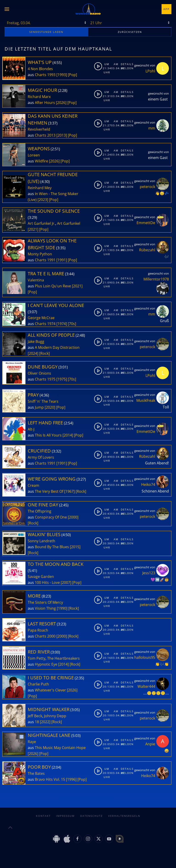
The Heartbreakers (63, 658)
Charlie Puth (38, 684)
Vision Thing (45, 608)
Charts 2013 (45, 135)
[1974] (62, 324)
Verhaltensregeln (124, 816)
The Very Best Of (49, 491)
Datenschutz (91, 816)
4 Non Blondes (40, 69)
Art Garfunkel (69, 223)
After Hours (45, 103)
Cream (33, 485)
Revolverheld (39, 129)
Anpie (150, 744)
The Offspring (40, 511)
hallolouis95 (145, 657)
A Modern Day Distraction (57, 347)
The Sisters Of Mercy (45, 602)
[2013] (62, 135)
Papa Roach (38, 630)
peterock (147, 187)
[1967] (69, 491)
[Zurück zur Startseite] (88, 9)
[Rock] (44, 353)
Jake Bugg (36, 341)
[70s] (72, 324)
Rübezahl (147, 250)
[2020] (50, 407)
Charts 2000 (45, 636)
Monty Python (40, 254)
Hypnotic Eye (46, 664)
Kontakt (43, 816)
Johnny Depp (55, 716)
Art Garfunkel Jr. (41, 223)
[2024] (33, 353)
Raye (32, 742)
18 (37, 722)
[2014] (68, 435)
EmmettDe (146, 223)
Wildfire (41, 161)
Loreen (34, 155)
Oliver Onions (39, 373)
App (166, 9)
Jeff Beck (35, 716)
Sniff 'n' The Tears (43, 401)
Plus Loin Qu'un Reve (53, 286)
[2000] (73, 517)
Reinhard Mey (40, 188)
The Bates (36, 773)
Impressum (65, 816)
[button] (7, 9)
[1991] (62, 260)
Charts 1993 (45, 75)
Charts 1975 (45, 379)
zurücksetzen (130, 32)
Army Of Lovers (41, 457)
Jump (39, 407)
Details (125, 64)
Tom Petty (37, 658)
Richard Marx (39, 97)
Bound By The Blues (52, 547)
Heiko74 (148, 484)
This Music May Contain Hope (60, 748)
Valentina (36, 280)
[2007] (66, 582)
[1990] (62, 608)
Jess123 (149, 573)
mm (152, 128)
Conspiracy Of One (51, 517)
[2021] (33, 229)
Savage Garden (41, 577)
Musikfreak (146, 400)
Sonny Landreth (41, 541)
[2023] (43, 200)
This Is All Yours (48, 435)
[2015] (75, 547)
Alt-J (31, 429)
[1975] (62, 379)
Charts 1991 (45, 260)
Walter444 (146, 686)
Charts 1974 (45, 324)
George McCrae (41, 318)
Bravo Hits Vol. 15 (50, 779)
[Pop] (72, 75)
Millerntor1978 (156, 279)
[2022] (45, 722)
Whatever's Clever (50, 690)
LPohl (150, 71)
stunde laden (46, 32)
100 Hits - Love (47, 582)
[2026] (61, 103)
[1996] (71, 779)
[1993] (62, 75)
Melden (125, 68)
